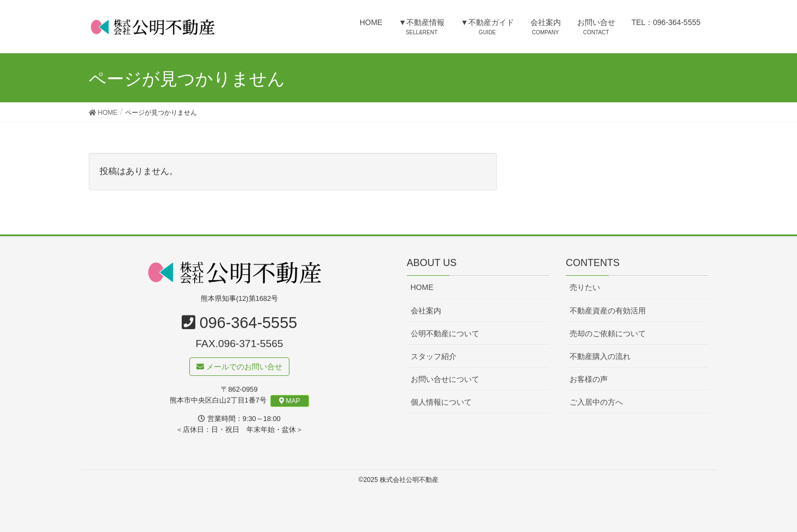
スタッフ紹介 (434, 356)
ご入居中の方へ (596, 402)
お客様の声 (589, 379)
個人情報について (441, 402)
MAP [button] (290, 401)
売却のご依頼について (608, 333)
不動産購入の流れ (600, 356)
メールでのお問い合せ (239, 367)
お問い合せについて (445, 379)
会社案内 (426, 311)
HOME (422, 288)
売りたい (585, 288)
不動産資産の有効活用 (608, 311)
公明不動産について (445, 333)
